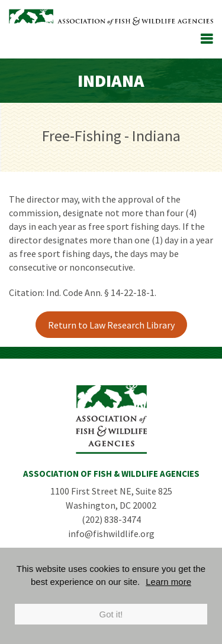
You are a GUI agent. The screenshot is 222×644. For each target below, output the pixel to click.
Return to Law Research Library (111, 325)
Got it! (111, 614)
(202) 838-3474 (111, 519)
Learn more (168, 582)
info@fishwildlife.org (111, 534)
